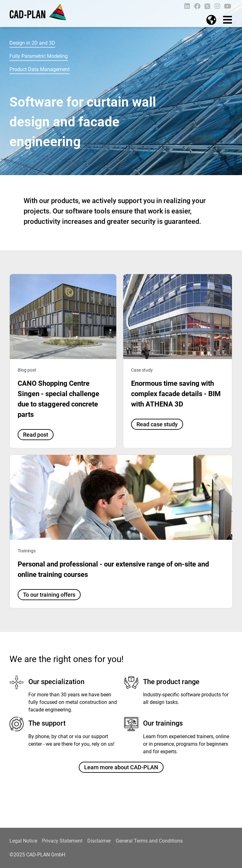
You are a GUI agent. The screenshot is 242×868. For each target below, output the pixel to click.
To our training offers (49, 595)
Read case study (157, 424)
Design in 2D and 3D (32, 43)
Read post (36, 435)
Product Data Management (40, 69)
